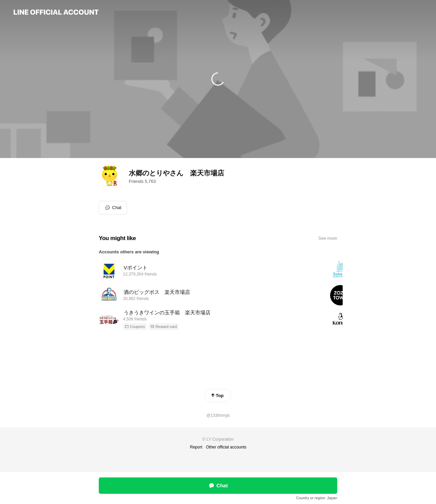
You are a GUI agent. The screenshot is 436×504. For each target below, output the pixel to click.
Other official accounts (226, 447)
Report (196, 447)
